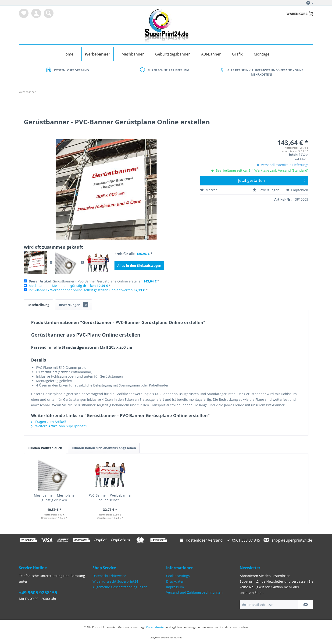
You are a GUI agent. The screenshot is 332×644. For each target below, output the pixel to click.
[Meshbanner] (133, 54)
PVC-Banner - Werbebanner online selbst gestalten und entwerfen (81, 290)
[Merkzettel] (24, 13)
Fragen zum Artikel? (49, 422)
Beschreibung (38, 305)
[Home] (68, 54)
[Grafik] (237, 54)
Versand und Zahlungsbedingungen (194, 592)
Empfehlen (297, 190)
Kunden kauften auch (45, 448)
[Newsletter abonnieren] (306, 605)
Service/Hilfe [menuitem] (308, 3)
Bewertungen (267, 190)
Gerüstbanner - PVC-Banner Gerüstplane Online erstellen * (94, 281)
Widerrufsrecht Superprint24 (115, 581)
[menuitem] (24, 13)
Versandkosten (156, 627)
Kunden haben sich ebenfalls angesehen (104, 448)
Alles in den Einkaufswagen (139, 266)
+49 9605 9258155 (38, 593)
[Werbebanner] (97, 54)
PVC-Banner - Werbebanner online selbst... (110, 498)
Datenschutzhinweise (109, 576)
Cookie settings (178, 576)
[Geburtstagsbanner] (173, 54)
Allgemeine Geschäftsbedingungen (120, 587)
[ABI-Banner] (211, 54)
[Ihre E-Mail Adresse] (269, 605)
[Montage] (262, 54)
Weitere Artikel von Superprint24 (59, 426)
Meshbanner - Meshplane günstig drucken (62, 286)
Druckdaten (175, 581)
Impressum (175, 587)
